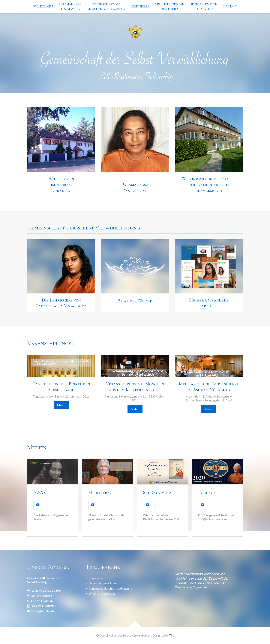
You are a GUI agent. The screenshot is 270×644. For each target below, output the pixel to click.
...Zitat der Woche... (135, 301)
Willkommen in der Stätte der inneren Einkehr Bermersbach (209, 185)
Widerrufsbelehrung (102, 593)
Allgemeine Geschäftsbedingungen (111, 588)
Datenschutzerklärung (103, 583)
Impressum (96, 578)
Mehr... (61, 405)
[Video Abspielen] (38, 504)
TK (171, 635)
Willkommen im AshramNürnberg (61, 185)
